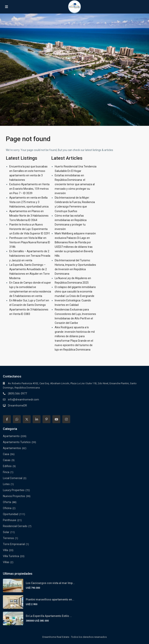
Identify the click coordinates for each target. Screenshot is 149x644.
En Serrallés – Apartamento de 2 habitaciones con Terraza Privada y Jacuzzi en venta (30, 256)
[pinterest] (46, 419)
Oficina (7, 508)
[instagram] (66, 419)
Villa (5, 550)
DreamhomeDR (17, 406)
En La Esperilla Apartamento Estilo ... (49, 616)
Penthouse (10, 520)
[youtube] (56, 419)
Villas (6, 562)
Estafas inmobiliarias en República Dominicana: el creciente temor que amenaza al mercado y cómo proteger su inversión (75, 184)
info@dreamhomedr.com (23, 400)
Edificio (7, 466)
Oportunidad (11, 514)
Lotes (6, 484)
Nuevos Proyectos (14, 496)
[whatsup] (17, 419)
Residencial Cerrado (15, 526)
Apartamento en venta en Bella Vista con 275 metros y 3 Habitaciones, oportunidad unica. (29, 202)
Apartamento (11, 436)
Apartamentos (12, 448)
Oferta (7, 502)
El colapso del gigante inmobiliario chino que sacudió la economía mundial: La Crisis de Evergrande (75, 292)
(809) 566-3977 (17, 394)
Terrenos (8, 538)
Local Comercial (13, 478)
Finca (6, 472)
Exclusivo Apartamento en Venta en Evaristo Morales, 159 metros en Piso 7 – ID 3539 (29, 189)
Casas (7, 460)
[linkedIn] (37, 419)
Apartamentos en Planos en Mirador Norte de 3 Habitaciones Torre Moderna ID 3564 (29, 216)
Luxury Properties (14, 490)
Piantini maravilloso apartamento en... (50, 599)
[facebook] (7, 419)
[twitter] (27, 419)
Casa (6, 454)
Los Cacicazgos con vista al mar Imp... (50, 583)
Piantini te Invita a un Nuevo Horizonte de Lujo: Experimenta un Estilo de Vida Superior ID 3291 (30, 229)
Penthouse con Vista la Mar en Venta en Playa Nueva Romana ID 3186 (30, 242)
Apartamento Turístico (17, 442)
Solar (6, 532)
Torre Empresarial (14, 544)
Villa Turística (11, 556)
